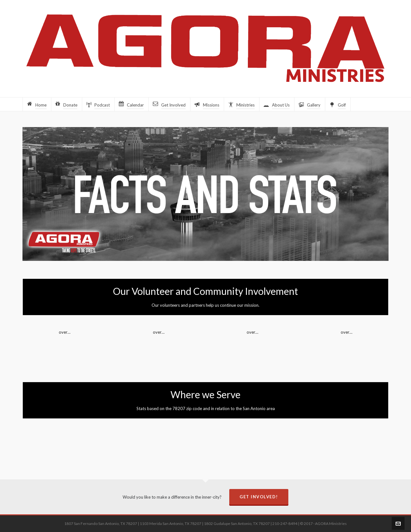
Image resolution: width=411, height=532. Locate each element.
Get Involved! (259, 497)
